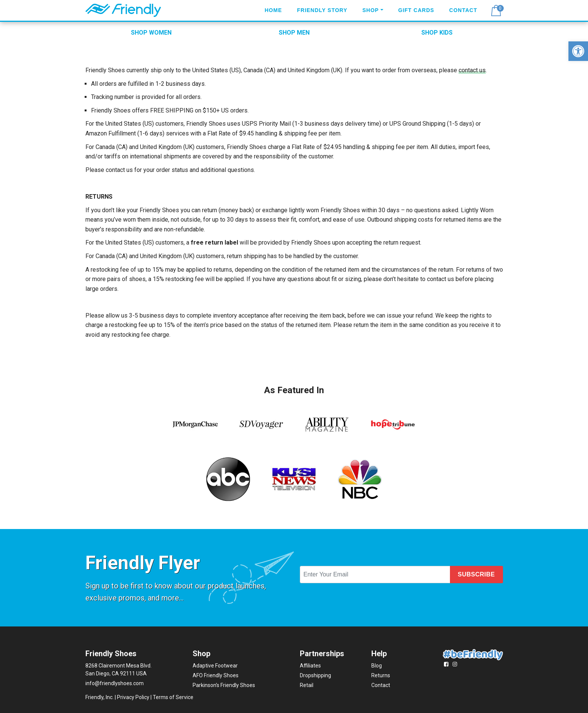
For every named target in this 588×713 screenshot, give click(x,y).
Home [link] (273, 10)
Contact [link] (463, 10)
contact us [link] (472, 70)
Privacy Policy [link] (133, 697)
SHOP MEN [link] (294, 33)
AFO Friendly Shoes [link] (216, 675)
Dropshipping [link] (315, 675)
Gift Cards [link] (416, 10)
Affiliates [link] (310, 666)
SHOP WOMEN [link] (151, 33)
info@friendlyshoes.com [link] (115, 683)
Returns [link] (381, 675)
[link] (578, 51)
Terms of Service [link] (173, 697)
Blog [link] (377, 666)
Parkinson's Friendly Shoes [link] (224, 685)
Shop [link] (371, 10)
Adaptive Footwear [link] (215, 666)
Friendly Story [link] (322, 10)
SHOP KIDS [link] (437, 33)
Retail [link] (307, 685)
